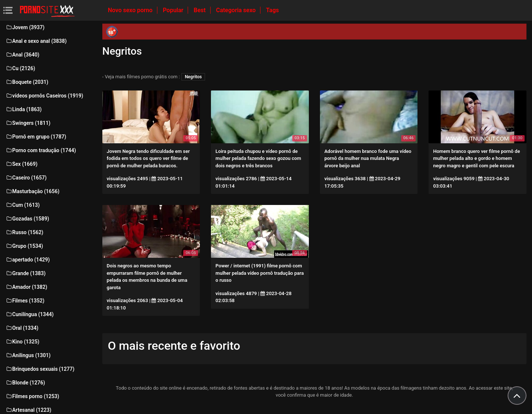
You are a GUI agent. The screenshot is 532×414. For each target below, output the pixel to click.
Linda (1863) (24, 109)
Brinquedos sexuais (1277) (40, 369)
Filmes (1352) (25, 301)
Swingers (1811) (28, 123)
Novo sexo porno (131, 10)
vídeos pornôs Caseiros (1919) (44, 96)
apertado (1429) (28, 260)
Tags (272, 10)
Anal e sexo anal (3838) (36, 41)
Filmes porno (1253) (32, 396)
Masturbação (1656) (33, 191)
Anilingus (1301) (28, 355)
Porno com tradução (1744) (41, 150)
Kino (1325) (23, 342)
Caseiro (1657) (26, 178)
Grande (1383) (25, 273)
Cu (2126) (20, 68)
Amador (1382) (26, 287)
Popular (174, 10)
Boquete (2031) (27, 82)
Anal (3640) (22, 55)
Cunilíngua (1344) (30, 314)
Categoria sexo (237, 10)
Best (200, 10)
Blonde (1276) (25, 383)
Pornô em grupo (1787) (36, 137)
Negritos (193, 77)
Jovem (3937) (25, 27)
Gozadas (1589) (27, 219)
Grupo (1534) (24, 246)
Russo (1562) (24, 232)
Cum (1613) (23, 205)
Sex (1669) (21, 164)
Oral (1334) (22, 328)
